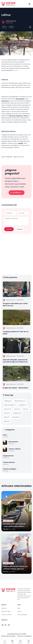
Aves (26, 409)
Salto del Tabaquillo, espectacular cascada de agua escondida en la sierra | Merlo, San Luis (15, 361)
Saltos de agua (6, 611)
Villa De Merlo (20, 401)
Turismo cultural (6, 615)
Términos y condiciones (24, 636)
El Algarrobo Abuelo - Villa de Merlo (15, 388)
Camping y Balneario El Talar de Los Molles (16, 333)
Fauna (17, 409)
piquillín (21, 143)
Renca (26, 116)
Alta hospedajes (22, 615)
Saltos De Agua (10, 405)
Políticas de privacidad (8, 636)
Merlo (7, 417)
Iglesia (7, 421)
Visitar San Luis (11, 21)
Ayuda (19, 611)
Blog (19, 608)
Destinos (4, 608)
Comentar (9, 229)
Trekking (8, 401)
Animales (16, 417)
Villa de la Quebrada (16, 116)
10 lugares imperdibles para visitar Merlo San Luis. (15, 305)
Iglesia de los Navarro (8, 131)
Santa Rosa (5, 101)
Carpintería (17, 413)
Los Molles (23, 405)
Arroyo (7, 413)
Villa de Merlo (20, 99)
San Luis (8, 409)
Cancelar (20, 229)
